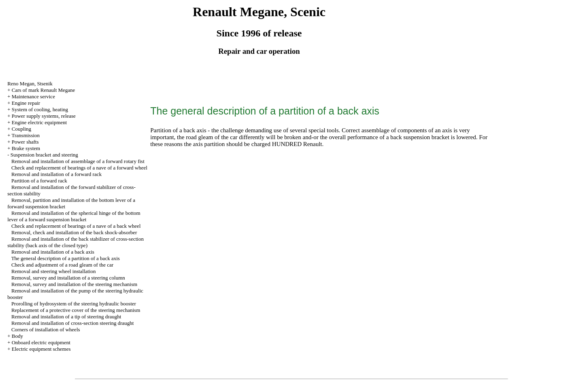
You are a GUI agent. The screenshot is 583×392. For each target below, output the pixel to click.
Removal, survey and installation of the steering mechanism (74, 284)
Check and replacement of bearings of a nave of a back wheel (76, 226)
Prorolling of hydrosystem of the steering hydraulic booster (74, 304)
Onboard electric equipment (41, 342)
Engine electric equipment (39, 122)
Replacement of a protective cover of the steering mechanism (76, 310)
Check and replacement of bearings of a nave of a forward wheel (79, 168)
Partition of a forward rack (39, 181)
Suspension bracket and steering (44, 155)
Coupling (21, 129)
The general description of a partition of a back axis (66, 258)
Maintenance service (33, 96)
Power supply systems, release (44, 116)
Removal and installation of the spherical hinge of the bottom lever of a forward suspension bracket (74, 216)
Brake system (26, 148)
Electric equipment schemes (41, 349)
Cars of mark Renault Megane (44, 90)
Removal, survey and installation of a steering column (68, 278)
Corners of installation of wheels (46, 329)
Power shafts (25, 142)
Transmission (26, 135)
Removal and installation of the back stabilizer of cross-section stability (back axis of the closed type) (76, 242)
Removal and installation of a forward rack (56, 174)
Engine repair (26, 103)
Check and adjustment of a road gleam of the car (62, 265)
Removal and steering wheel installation (54, 271)
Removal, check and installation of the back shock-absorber (74, 232)
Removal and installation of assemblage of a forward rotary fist (78, 161)
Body (17, 336)
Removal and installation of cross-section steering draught (73, 323)
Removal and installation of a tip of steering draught (66, 317)
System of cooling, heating (40, 109)
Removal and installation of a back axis (53, 252)
